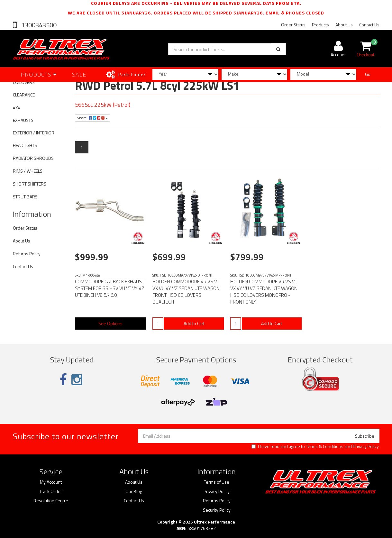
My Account (51, 482)
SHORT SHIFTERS (30, 184)
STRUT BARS (25, 197)
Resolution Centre (51, 501)
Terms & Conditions (325, 446)
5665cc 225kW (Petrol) (103, 105)
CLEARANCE (24, 95)
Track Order (51, 491)
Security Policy (217, 510)
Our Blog (134, 491)
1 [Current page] (82, 147)
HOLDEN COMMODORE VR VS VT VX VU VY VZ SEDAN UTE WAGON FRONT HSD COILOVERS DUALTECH (186, 292)
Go (368, 74)
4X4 (17, 108)
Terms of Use (217, 482)
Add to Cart (194, 323)
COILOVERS (24, 82)
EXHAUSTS (23, 120)
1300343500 (38, 25)
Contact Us (369, 25)
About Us (344, 25)
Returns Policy (27, 254)
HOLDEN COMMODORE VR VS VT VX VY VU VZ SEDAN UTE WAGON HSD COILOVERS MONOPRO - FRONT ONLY (264, 292)
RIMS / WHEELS (28, 171)
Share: (92, 118)
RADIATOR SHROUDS (33, 158)
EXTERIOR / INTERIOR (34, 133)
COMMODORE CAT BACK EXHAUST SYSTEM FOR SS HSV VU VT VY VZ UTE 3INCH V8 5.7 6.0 (110, 288)
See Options (110, 323)
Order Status (293, 25)
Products (320, 25)
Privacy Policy (366, 446)
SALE (79, 74)
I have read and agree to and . (315, 446)
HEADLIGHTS (25, 145)
